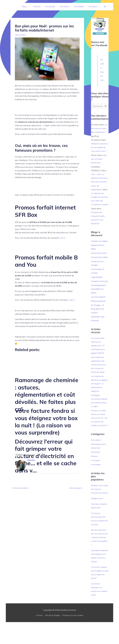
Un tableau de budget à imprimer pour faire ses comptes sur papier (99, 208)
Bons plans (21, 35)
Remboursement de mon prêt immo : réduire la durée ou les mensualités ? (100, 553)
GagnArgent (97, 288)
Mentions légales (52, 634)
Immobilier (96, 480)
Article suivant (76, 488)
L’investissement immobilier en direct (98, 301)
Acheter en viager (99, 252)
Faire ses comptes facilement (99, 163)
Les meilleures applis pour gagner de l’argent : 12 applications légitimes (100, 395)
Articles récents (30, 455)
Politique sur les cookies (73, 634)
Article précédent (20, 488)
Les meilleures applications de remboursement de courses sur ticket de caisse (99, 376)
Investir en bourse (99, 293)
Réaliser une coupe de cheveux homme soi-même (100, 504)
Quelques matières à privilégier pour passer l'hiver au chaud (98, 573)
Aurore (31, 460)
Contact (38, 634)
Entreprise (96, 467)
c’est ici (62, 238)
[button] (105, 7)
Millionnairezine (98, 313)
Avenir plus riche (99, 264)
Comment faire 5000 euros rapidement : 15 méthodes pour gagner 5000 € (98, 357)
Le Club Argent (98, 308)
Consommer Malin (99, 269)
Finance (95, 472)
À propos (19, 455)
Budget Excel (97, 514)
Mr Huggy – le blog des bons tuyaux (98, 320)
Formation (96, 476)
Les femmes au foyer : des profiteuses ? (99, 129)
